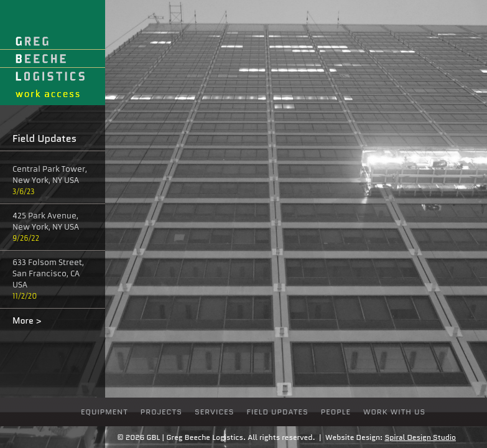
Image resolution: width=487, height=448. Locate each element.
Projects (161, 412)
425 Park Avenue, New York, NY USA (46, 221)
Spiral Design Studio (420, 437)
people (336, 412)
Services (215, 412)
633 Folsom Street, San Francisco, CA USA (48, 273)
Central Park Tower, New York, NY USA (50, 175)
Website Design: (354, 437)
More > (27, 320)
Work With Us (394, 412)
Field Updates (278, 412)
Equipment (104, 412)
